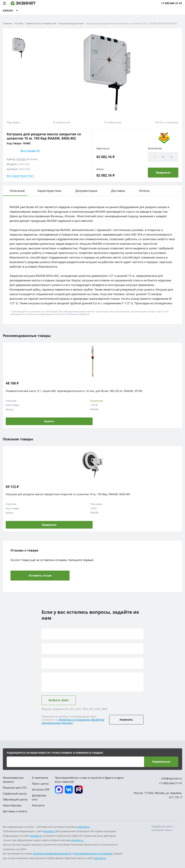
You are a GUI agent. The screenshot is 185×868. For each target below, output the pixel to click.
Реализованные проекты (13, 780)
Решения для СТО (15, 788)
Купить (49, 421)
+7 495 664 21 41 (172, 3)
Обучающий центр (15, 799)
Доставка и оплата (15, 811)
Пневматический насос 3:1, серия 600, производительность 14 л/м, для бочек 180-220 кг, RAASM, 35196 (74, 391)
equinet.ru (84, 827)
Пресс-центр (40, 784)
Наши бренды (12, 805)
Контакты (38, 805)
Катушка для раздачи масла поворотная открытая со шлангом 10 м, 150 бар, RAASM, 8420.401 (68, 494)
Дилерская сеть (39, 797)
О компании (40, 778)
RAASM (21, 159)
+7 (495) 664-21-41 (171, 783)
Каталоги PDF (41, 789)
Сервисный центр (15, 793)
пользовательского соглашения (93, 853)
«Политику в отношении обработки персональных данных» (73, 721)
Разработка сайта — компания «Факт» (163, 828)
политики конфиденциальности (52, 853)
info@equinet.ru (172, 778)
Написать (126, 720)
